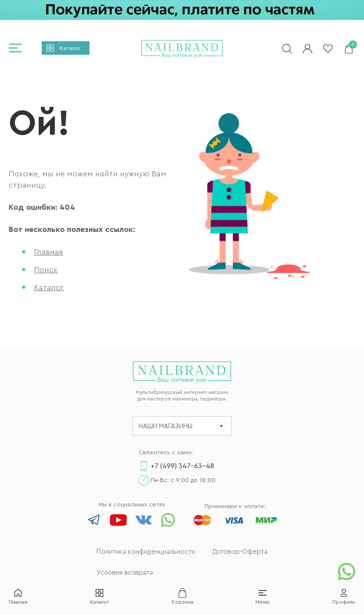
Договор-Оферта (240, 552)
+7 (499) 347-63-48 (182, 466)
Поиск (46, 270)
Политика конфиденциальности (146, 552)
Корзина (182, 602)
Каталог (70, 48)
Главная (48, 252)
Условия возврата (125, 572)
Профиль (344, 602)
